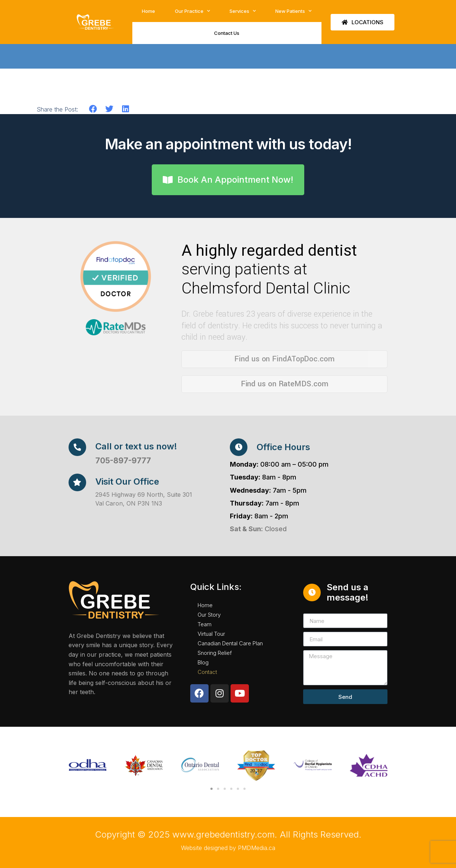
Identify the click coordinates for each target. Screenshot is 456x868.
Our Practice (192, 11)
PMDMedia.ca (257, 848)
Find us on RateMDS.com (285, 384)
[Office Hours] (239, 447)
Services (243, 11)
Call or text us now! (136, 446)
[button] (93, 109)
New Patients (293, 11)
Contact (207, 672)
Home (148, 11)
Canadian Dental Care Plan (230, 643)
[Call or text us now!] (77, 447)
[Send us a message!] (312, 592)
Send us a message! (347, 592)
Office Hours (283, 447)
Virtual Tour (211, 634)
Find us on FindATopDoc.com (284, 359)
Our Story (209, 615)
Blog (203, 662)
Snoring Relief (215, 653)
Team (205, 624)
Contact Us (227, 33)
